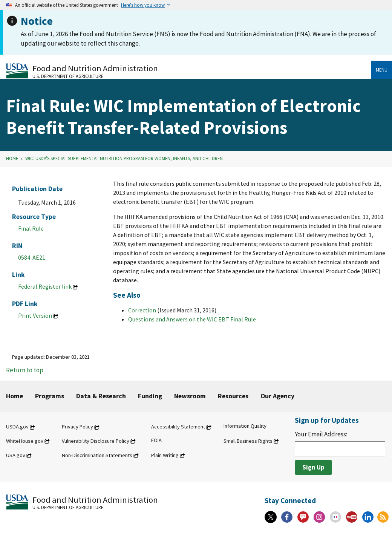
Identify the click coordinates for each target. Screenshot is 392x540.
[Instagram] (319, 517)
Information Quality (245, 426)
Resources (233, 396)
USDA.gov (17, 427)
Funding (150, 396)
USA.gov (16, 455)
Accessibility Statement (178, 427)
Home (12, 159)
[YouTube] (352, 517)
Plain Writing (165, 455)
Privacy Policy (77, 427)
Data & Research (101, 396)
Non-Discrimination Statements (97, 455)
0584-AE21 (32, 257)
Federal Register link (45, 286)
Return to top (25, 370)
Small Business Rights (248, 441)
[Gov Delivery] (303, 517)
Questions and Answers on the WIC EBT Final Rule (192, 319)
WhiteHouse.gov (25, 441)
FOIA (156, 440)
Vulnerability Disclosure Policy (96, 441)
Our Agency (277, 396)
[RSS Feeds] (383, 517)
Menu (382, 70)
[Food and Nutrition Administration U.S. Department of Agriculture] (189, 71)
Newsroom (190, 396)
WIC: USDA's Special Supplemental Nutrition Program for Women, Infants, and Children (124, 159)
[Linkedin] (368, 517)
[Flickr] (335, 517)
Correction (143, 310)
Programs (50, 396)
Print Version (35, 315)
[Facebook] (287, 517)
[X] (271, 517)
